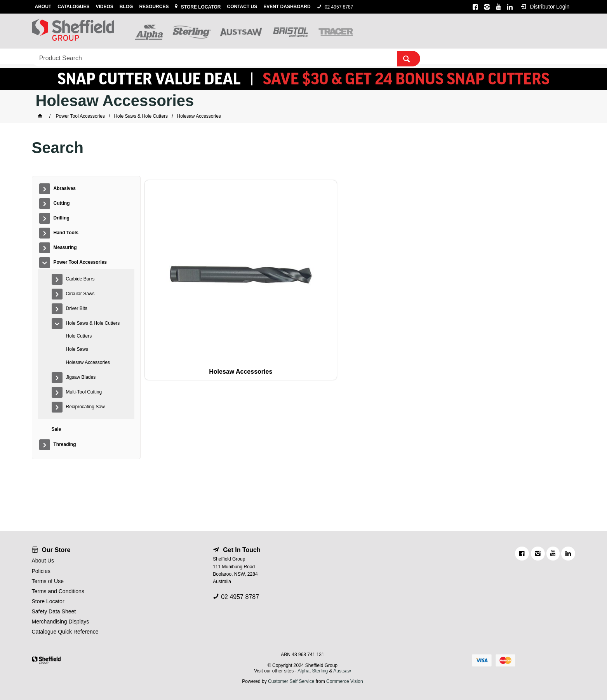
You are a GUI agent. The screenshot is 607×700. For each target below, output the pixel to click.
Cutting (89, 57)
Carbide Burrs (80, 279)
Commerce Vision (344, 681)
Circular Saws (80, 294)
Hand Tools (166, 57)
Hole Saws (77, 349)
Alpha (303, 671)
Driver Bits (77, 308)
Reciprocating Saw (85, 407)
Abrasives (50, 57)
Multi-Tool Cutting (84, 392)
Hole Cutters (79, 336)
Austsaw (342, 671)
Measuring (211, 57)
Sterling (321, 671)
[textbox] (457, 31)
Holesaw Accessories (88, 362)
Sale (325, 57)
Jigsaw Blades (81, 377)
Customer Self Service (291, 681)
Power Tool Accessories (271, 57)
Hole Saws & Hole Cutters (93, 323)
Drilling (125, 57)
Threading (354, 57)
